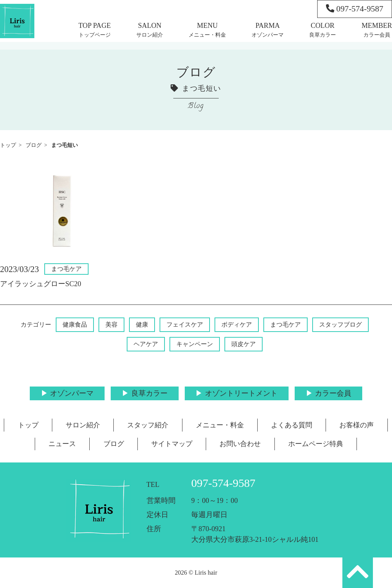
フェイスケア (185, 325)
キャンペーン (195, 344)
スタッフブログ (340, 325)
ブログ (34, 145)
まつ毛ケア (66, 269)
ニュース (62, 444)
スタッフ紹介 (148, 425)
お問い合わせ (240, 444)
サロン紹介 (150, 35)
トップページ (95, 35)
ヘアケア (146, 344)
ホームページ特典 (316, 444)
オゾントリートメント (241, 393)
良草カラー (323, 35)
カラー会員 (377, 35)
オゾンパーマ (268, 35)
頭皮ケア (244, 344)
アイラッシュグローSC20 (41, 284)
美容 (111, 325)
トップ (8, 145)
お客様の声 (357, 425)
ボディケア (237, 325)
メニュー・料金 (207, 35)
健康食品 (75, 325)
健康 (142, 325)
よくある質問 (292, 425)
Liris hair (206, 573)
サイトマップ (172, 444)
